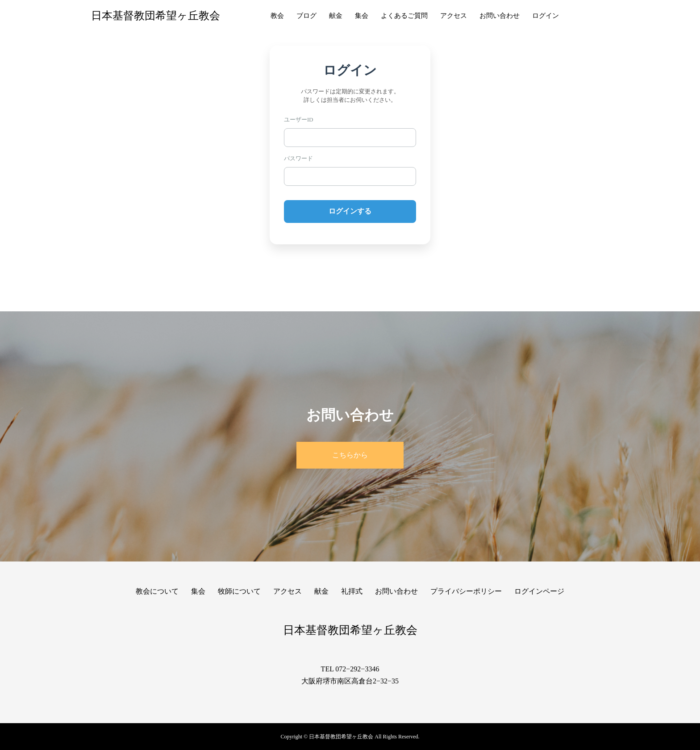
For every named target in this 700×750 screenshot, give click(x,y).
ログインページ (539, 591)
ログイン (546, 16)
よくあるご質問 (404, 16)
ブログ (306, 16)
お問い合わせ (500, 16)
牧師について (239, 591)
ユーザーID (299, 120)
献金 (336, 16)
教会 (277, 16)
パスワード (298, 159)
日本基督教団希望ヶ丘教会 (156, 16)
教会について (157, 591)
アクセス (454, 16)
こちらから (350, 455)
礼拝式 (352, 591)
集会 (362, 16)
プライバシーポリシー (466, 591)
